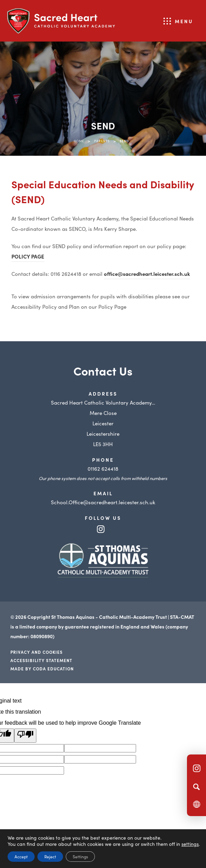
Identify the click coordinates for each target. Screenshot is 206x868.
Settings (80, 856)
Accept (21, 856)
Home (79, 141)
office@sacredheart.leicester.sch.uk (147, 274)
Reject (50, 856)
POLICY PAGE (28, 256)
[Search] (196, 787)
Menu (184, 21)
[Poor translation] (25, 736)
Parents (102, 141)
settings (190, 844)
